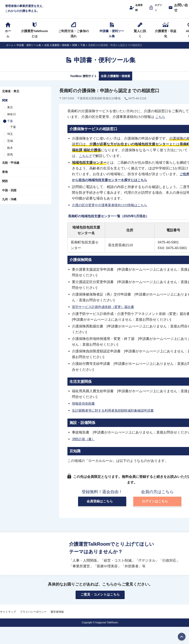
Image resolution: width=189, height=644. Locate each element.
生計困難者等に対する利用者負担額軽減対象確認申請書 (115, 414)
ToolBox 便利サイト (78, 80)
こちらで (86, 160)
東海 (5, 176)
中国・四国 (9, 195)
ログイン (158, 10)
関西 (5, 186)
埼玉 (10, 138)
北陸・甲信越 (11, 167)
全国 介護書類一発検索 (120, 80)
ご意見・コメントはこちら (100, 598)
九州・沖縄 (9, 204)
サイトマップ (8, 616)
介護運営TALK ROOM (100, 11)
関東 (5, 105)
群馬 (10, 159)
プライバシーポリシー (33, 616)
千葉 (10, 125)
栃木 (10, 152)
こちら (160, 121)
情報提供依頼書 (84, 407)
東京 (10, 112)
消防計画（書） (84, 442)
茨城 (10, 145)
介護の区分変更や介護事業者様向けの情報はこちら (112, 209)
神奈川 (11, 119)
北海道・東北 (11, 96)
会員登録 (138, 10)
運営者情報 (57, 616)
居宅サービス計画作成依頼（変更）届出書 (105, 311)
